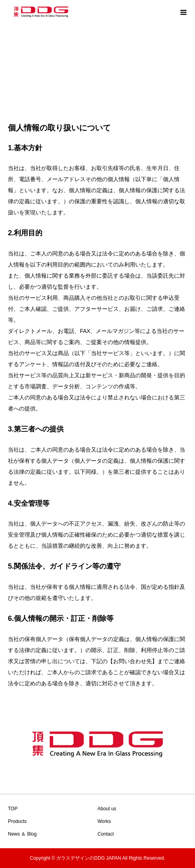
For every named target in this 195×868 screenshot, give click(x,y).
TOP (13, 809)
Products (17, 821)
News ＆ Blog (22, 834)
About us (107, 809)
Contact (106, 834)
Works (104, 821)
